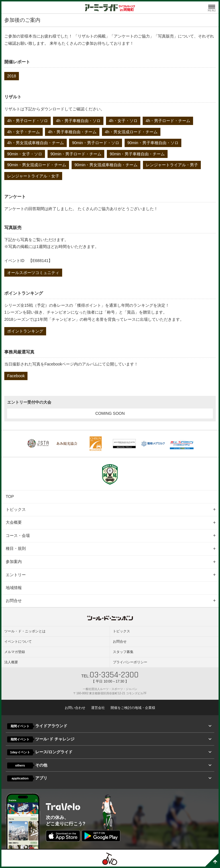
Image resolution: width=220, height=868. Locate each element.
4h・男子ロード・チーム (168, 121)
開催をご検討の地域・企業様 (133, 708)
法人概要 (11, 662)
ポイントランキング (25, 331)
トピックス (16, 509)
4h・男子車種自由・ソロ (78, 121)
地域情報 (14, 588)
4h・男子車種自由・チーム (72, 132)
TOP (10, 496)
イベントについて (18, 642)
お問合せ (14, 601)
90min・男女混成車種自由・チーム (106, 165)
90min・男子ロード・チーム (76, 154)
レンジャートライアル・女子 (33, 176)
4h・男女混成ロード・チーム (131, 132)
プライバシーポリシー (130, 662)
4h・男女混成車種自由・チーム (36, 143)
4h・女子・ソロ (123, 121)
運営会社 (98, 708)
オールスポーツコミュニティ (33, 273)
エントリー (16, 575)
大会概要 (14, 522)
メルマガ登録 (15, 652)
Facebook (16, 376)
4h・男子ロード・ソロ (27, 121)
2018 (12, 76)
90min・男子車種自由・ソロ (153, 143)
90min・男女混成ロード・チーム (37, 165)
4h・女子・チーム (23, 132)
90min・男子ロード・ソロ (95, 143)
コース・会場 (18, 535)
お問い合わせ (75, 708)
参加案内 (14, 562)
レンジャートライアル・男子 (172, 165)
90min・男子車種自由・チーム (137, 154)
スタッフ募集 (123, 652)
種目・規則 (16, 548)
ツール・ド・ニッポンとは (25, 631)
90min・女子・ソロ (25, 154)
